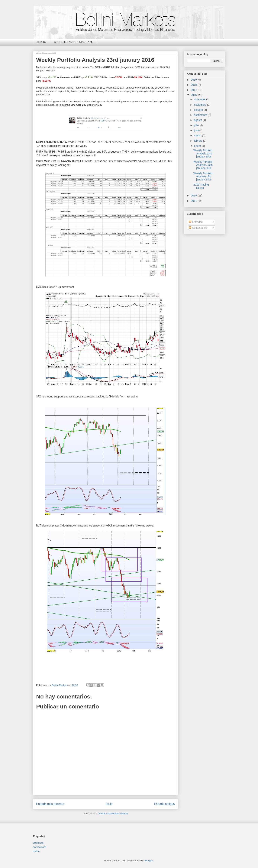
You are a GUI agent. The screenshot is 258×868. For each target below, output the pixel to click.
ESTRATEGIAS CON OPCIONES (73, 42)
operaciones (40, 847)
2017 (194, 90)
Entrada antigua (164, 804)
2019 (194, 80)
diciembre (200, 99)
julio (197, 125)
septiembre (201, 115)
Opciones (38, 843)
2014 (194, 201)
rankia (36, 851)
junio (197, 130)
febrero (198, 141)
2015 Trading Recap (201, 186)
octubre (199, 110)
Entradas (196, 222)
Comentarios (198, 228)
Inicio (109, 804)
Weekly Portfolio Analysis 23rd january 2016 (203, 154)
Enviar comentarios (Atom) (113, 813)
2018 (194, 85)
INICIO (42, 42)
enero (198, 146)
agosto (198, 120)
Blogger (149, 861)
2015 (194, 196)
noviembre (200, 105)
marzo (198, 135)
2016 (194, 95)
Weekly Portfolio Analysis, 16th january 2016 (203, 165)
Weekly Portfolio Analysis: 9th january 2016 (203, 177)
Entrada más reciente (50, 804)
